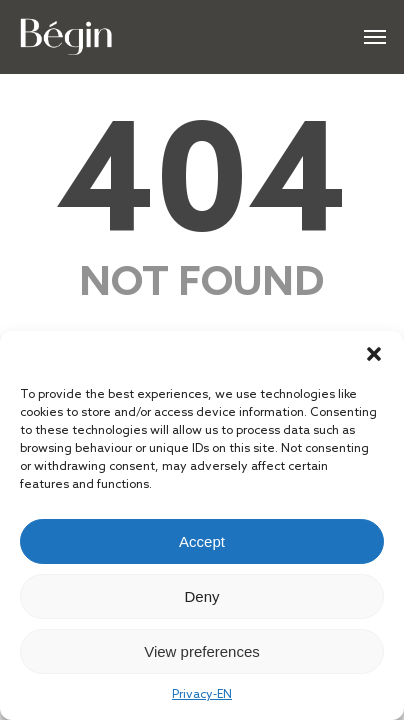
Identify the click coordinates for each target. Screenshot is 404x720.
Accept (202, 541)
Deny (201, 596)
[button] (374, 356)
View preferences (202, 651)
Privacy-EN (202, 695)
